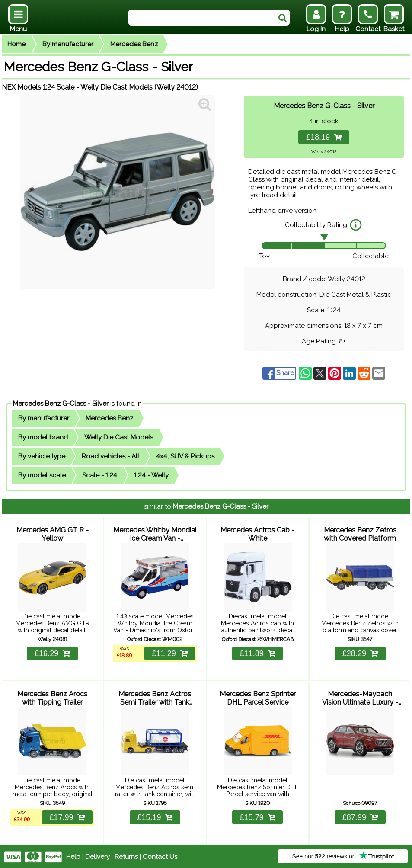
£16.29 (52, 653)
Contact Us (160, 856)
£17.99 (67, 817)
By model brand (43, 437)
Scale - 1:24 (100, 475)
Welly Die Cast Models (119, 437)
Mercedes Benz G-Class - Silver (61, 404)
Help (73, 856)
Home (16, 44)
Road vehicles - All (110, 456)
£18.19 (324, 137)
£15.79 (258, 817)
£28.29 (360, 653)
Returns (126, 856)
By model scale (42, 475)
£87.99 (360, 817)
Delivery (97, 856)
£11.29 (169, 653)
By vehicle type (42, 456)
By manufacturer (68, 44)
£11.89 (258, 653)
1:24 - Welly (151, 475)
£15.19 (155, 817)
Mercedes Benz (134, 44)
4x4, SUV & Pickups (185, 456)
